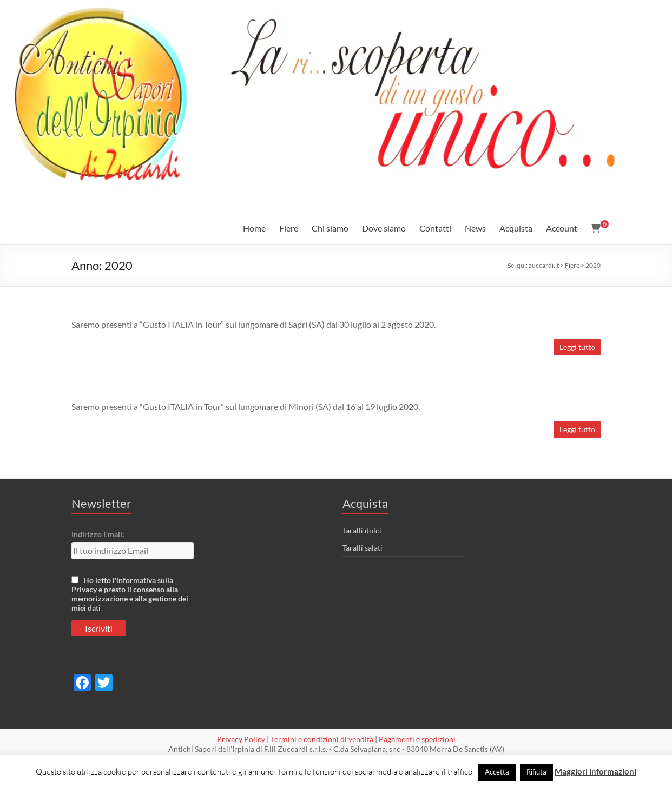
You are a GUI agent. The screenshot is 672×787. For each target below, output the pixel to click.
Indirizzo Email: (98, 534)
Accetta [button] (497, 772)
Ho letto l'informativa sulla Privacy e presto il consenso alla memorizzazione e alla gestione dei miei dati (130, 594)
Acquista (516, 228)
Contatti (435, 228)
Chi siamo (330, 228)
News (475, 228)
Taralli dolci (362, 530)
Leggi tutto (577, 347)
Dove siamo (384, 228)
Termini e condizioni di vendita (322, 739)
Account (562, 228)
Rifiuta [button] (536, 772)
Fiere (289, 228)
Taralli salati (363, 548)
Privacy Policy (241, 739)
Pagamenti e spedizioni (417, 739)
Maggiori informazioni (595, 771)
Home (254, 228)
